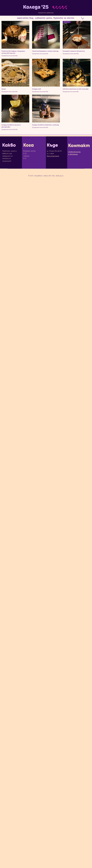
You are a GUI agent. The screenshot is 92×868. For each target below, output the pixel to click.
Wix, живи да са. (58, 176)
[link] (82, 18)
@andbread (74, 154)
